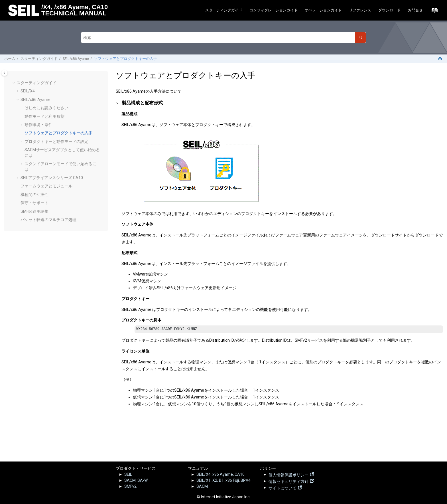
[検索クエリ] (223, 38)
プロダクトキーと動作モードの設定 (56, 141)
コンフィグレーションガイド (274, 10)
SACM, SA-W (136, 480)
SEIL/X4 (28, 91)
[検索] (360, 38)
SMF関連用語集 (34, 211)
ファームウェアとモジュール (46, 186)
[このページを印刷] (441, 59)
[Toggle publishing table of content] (4, 73)
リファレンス (360, 10)
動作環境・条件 (38, 125)
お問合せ (415, 10)
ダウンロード (389, 10)
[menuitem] (224, 10)
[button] (14, 83)
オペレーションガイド (323, 10)
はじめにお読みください (46, 108)
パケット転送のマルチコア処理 (48, 220)
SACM (202, 486)
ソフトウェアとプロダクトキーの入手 (126, 59)
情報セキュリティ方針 (288, 481)
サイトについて (283, 487)
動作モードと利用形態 (44, 116)
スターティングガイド (224, 10)
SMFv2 (130, 486)
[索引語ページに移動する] (433, 12)
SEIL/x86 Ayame (76, 59)
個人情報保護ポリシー (288, 474)
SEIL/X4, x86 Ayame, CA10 (221, 474)
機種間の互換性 (34, 195)
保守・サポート (34, 203)
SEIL (128, 474)
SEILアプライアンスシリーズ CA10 (52, 178)
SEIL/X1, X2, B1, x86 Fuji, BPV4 (223, 480)
